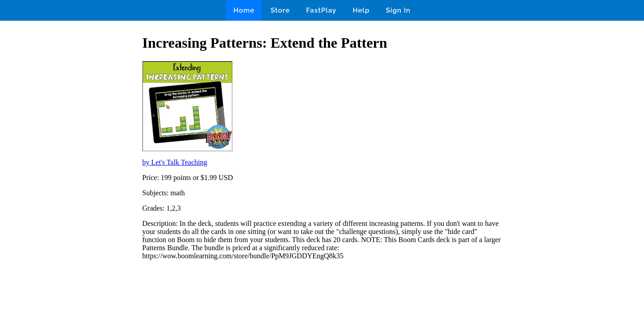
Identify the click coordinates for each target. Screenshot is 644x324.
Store (280, 10)
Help (361, 10)
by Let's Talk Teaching (175, 162)
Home (244, 10)
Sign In (398, 10)
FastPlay (321, 10)
